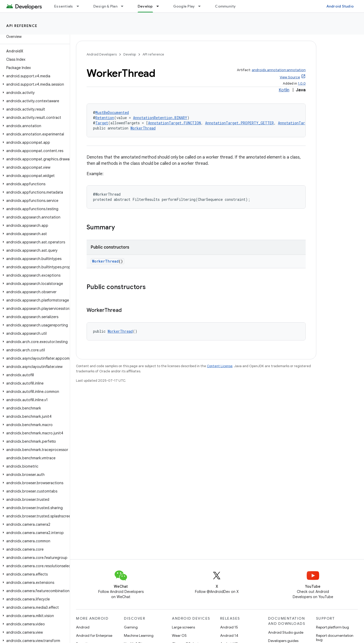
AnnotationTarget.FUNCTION (174, 123)
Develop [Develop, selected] (145, 6)
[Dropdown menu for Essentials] (80, 6)
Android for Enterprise (94, 635)
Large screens (183, 627)
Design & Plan (105, 6)
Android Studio (340, 6)
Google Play (184, 6)
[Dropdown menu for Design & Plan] (124, 6)
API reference (22, 26)
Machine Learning (139, 635)
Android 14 (229, 635)
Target (102, 123)
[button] (34, 76)
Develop (130, 54)
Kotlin (284, 90)
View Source (290, 77)
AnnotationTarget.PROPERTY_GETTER (239, 123)
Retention (105, 118)
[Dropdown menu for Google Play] (202, 6)
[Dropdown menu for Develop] (160, 6)
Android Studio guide (286, 632)
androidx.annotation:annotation (279, 70)
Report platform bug (332, 627)
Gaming (131, 627)
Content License (220, 366)
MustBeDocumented (112, 112)
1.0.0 (302, 83)
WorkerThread (143, 128)
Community (225, 6)
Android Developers (102, 54)
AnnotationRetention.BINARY (160, 118)
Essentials (64, 6)
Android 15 (229, 627)
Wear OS (179, 635)
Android (83, 627)
